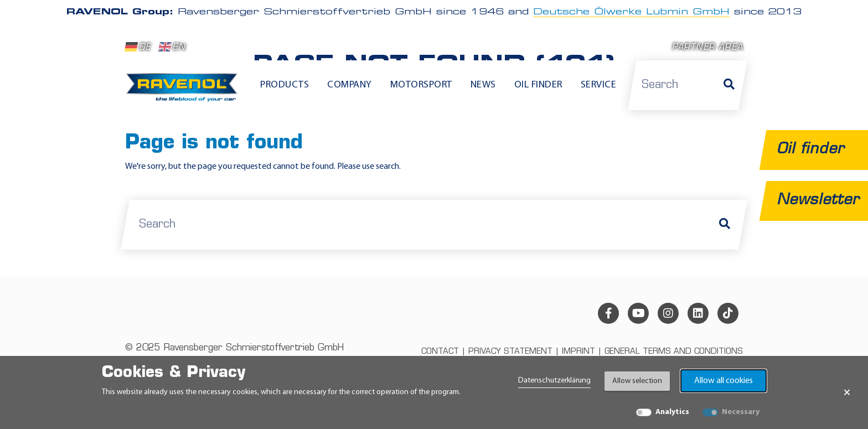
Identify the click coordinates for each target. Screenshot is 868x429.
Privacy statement (510, 352)
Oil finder (538, 85)
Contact (440, 352)
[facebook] (608, 313)
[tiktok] (728, 313)
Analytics (672, 412)
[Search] (729, 85)
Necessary (741, 412)
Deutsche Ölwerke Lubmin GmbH (631, 12)
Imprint (578, 352)
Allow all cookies (724, 381)
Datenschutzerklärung (554, 381)
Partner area (707, 48)
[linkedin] (698, 313)
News (483, 85)
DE (138, 47)
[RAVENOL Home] (185, 92)
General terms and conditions (674, 352)
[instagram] (668, 313)
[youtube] (638, 313)
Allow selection (637, 381)
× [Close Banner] (847, 392)
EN (172, 47)
